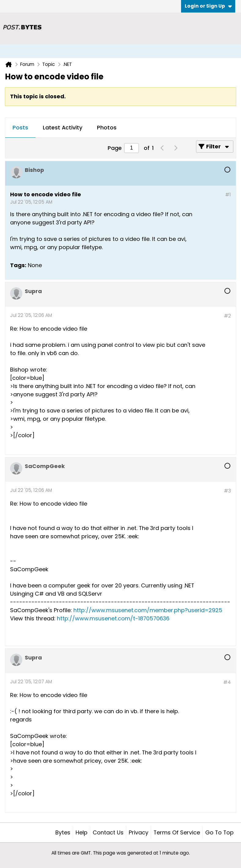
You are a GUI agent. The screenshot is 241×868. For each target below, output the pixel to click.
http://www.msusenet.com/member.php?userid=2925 (148, 610)
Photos (107, 127)
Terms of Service (177, 832)
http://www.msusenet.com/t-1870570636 (113, 618)
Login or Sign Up (208, 6)
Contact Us (108, 832)
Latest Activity (63, 127)
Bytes (63, 832)
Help (82, 832)
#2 (227, 316)
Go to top (219, 832)
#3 (227, 491)
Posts (20, 127)
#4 (227, 682)
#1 (228, 195)
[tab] (20, 128)
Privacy (139, 832)
